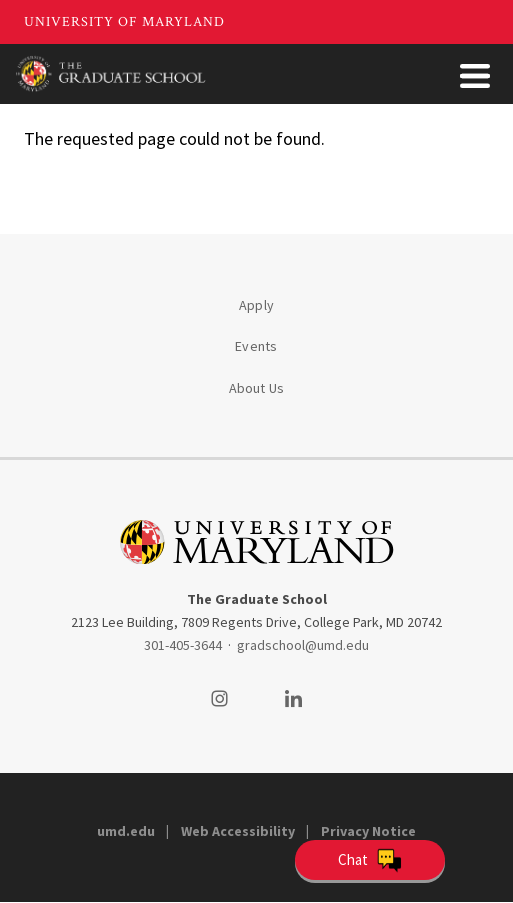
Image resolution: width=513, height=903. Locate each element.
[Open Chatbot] (370, 860)
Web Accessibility (238, 831)
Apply (256, 305)
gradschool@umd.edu (303, 645)
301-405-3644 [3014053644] (183, 645)
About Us (257, 388)
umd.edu (126, 831)
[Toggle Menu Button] (475, 76)
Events (256, 346)
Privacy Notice (368, 831)
